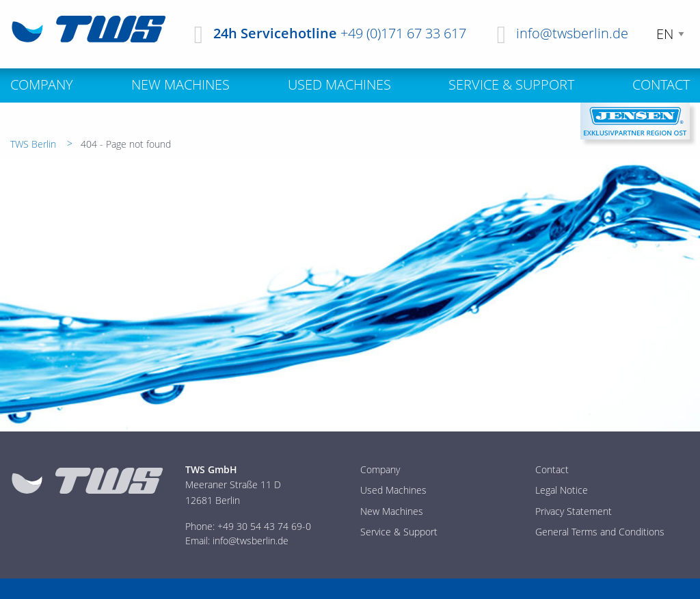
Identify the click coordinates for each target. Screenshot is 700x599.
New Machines (392, 511)
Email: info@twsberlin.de (237, 541)
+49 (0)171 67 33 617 (403, 33)
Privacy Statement (574, 511)
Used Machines (393, 490)
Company (380, 469)
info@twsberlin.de (572, 33)
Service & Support (399, 532)
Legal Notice (562, 490)
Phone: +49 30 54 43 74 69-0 (248, 526)
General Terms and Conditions (600, 532)
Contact (552, 469)
